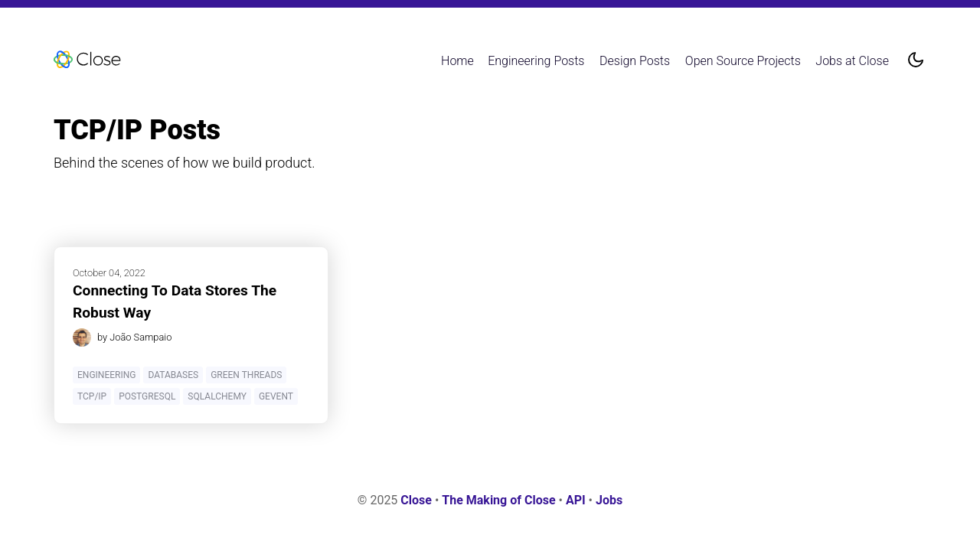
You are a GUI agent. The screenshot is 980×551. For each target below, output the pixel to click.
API (576, 500)
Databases (173, 375)
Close (416, 500)
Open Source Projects (743, 61)
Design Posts (635, 61)
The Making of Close (498, 500)
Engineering (106, 375)
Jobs (609, 500)
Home (457, 61)
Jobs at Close (852, 61)
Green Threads (246, 375)
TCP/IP (92, 396)
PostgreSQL (147, 396)
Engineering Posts (536, 61)
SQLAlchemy (217, 396)
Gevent (276, 396)
